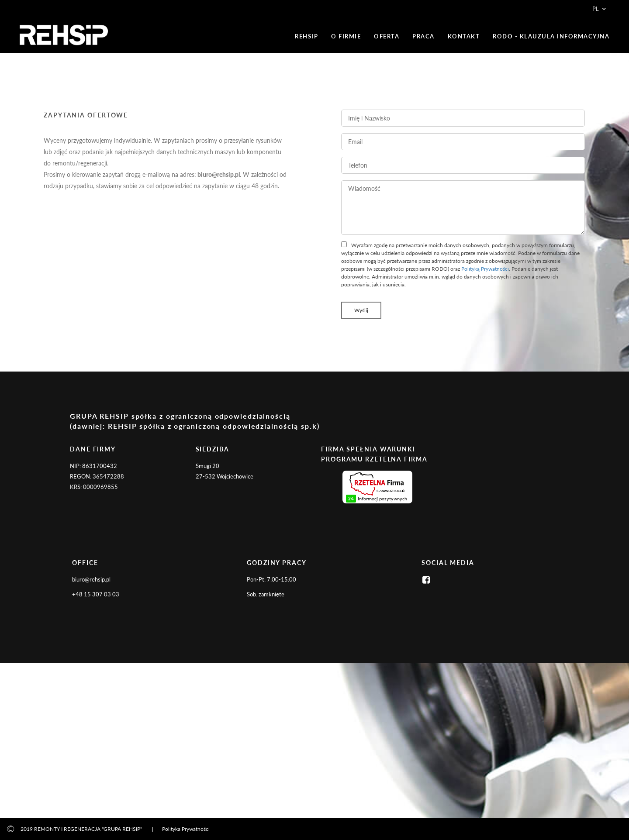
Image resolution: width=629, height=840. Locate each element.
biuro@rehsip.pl (91, 579)
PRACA (423, 36)
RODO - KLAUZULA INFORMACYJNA (551, 36)
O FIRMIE (346, 36)
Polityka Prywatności (186, 829)
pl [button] (600, 9)
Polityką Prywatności (485, 269)
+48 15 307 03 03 (96, 594)
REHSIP (306, 36)
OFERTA (387, 36)
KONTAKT (464, 36)
